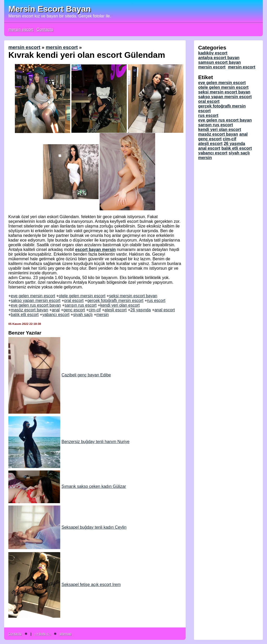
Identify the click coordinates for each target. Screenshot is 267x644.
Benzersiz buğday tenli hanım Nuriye (69, 442)
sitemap (66, 634)
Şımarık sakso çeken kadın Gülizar (67, 486)
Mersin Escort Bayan (50, 9)
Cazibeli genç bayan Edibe (60, 375)
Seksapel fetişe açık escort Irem (65, 585)
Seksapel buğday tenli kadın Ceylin (67, 527)
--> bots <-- (43, 634)
